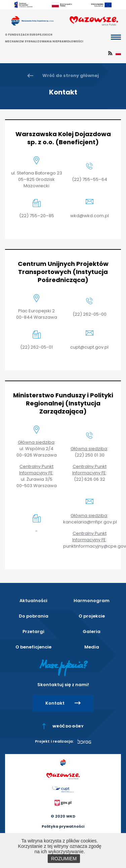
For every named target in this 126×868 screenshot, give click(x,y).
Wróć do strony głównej (71, 76)
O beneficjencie (33, 647)
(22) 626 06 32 (90, 479)
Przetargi (33, 632)
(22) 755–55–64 (90, 179)
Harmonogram (92, 601)
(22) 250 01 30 (90, 455)
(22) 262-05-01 (36, 347)
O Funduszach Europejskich (29, 35)
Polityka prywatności (63, 826)
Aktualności (33, 601)
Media (92, 647)
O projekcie (92, 616)
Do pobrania (34, 616)
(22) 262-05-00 (90, 314)
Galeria (92, 632)
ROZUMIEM (64, 859)
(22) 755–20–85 (37, 216)
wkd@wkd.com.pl (90, 216)
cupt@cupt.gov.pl (89, 347)
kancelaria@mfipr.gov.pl (90, 522)
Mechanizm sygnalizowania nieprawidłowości (44, 42)
